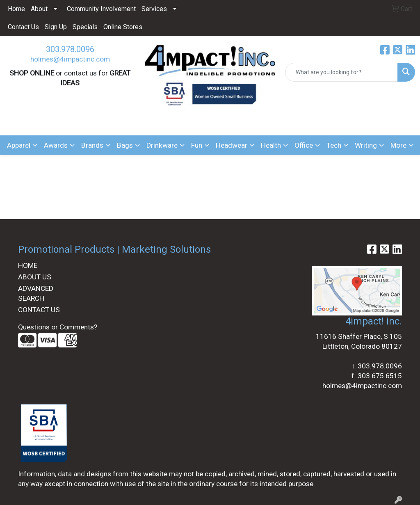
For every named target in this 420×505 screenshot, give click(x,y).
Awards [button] (56, 145)
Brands (92, 145)
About (39, 9)
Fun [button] (197, 145)
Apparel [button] (19, 145)
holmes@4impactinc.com (70, 59)
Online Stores (123, 27)
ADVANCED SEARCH (36, 293)
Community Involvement (101, 9)
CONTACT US (39, 310)
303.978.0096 (70, 49)
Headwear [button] (232, 145)
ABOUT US (35, 277)
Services (154, 9)
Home (16, 9)
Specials (85, 27)
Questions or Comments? (58, 327)
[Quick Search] (341, 72)
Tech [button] (334, 145)
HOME (28, 265)
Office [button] (304, 145)
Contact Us (23, 27)
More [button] (398, 145)
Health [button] (271, 145)
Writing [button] (366, 145)
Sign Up (56, 27)
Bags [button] (125, 145)
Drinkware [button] (162, 145)
